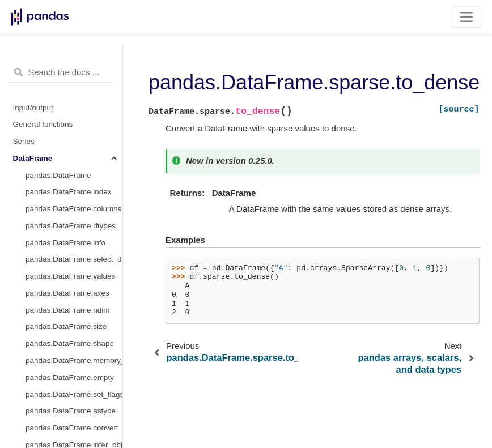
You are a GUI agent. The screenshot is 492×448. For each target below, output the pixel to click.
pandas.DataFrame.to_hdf (70, 245)
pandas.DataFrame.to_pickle (74, 212)
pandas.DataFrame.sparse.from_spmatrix (74, 110)
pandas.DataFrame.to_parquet (74, 195)
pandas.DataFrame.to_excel (74, 296)
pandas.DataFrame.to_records (74, 414)
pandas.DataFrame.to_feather (74, 346)
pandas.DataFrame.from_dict (74, 161)
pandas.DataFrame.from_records (74, 178)
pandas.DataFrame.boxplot (72, 60)
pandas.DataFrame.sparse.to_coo (74, 127)
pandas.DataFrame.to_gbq (71, 397)
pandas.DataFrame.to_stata (73, 380)
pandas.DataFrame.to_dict (71, 279)
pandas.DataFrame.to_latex (73, 363)
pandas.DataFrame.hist (65, 77)
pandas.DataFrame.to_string (74, 431)
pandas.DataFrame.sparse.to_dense (74, 144)
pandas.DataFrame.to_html (72, 329)
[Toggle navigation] (467, 17)
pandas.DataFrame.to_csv (70, 229)
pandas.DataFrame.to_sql (69, 262)
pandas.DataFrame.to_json (72, 312)
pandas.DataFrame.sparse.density (74, 93)
